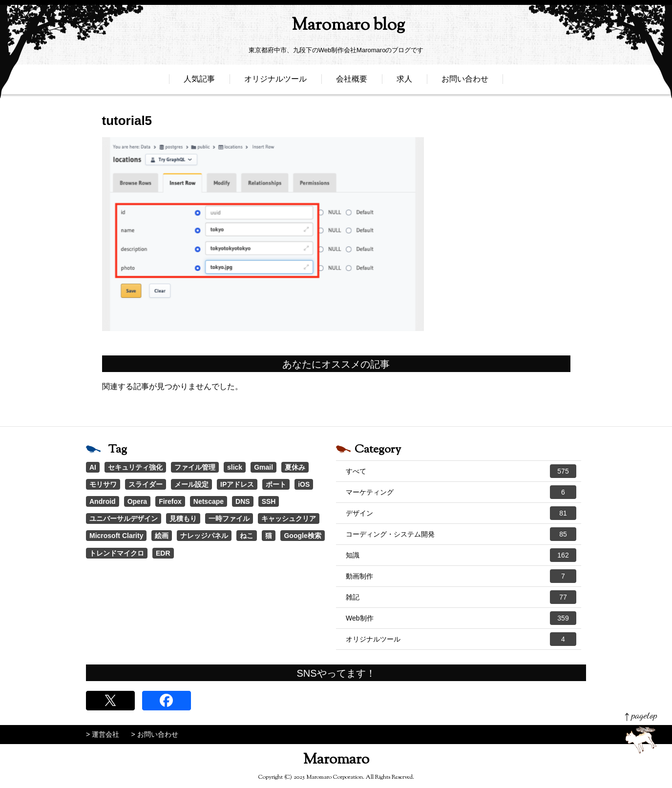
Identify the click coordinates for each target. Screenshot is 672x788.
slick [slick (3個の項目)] (235, 467)
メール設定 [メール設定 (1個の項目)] (191, 484)
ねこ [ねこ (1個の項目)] (247, 536)
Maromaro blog (336, 27)
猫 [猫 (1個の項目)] (269, 536)
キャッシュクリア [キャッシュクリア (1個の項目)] (289, 518)
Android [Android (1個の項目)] (103, 501)
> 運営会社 (103, 734)
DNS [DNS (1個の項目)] (243, 501)
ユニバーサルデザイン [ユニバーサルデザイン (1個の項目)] (124, 518)
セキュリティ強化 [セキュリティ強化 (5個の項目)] (135, 467)
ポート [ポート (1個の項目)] (276, 484)
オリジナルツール (275, 82)
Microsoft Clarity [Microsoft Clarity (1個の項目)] (116, 536)
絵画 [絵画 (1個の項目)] (162, 536)
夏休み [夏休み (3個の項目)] (295, 467)
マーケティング (461, 492)
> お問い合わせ (155, 734)
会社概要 (352, 82)
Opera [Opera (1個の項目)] (137, 501)
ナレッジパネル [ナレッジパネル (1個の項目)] (204, 536)
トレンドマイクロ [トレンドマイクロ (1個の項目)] (117, 553)
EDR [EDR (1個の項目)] (163, 553)
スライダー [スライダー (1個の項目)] (146, 484)
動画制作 (461, 576)
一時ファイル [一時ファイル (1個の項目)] (229, 518)
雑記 (461, 597)
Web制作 (461, 618)
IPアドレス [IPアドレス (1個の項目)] (237, 484)
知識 (461, 555)
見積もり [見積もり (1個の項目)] (183, 518)
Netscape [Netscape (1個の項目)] (209, 501)
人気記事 (199, 82)
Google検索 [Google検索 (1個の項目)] (302, 536)
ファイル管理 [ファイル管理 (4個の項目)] (195, 467)
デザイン (461, 513)
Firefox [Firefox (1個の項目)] (170, 501)
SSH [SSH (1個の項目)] (269, 501)
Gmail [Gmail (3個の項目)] (263, 467)
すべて (461, 471)
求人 (404, 82)
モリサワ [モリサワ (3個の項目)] (103, 484)
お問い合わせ (465, 82)
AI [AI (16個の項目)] (93, 467)
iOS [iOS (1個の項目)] (304, 484)
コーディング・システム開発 (461, 534)
